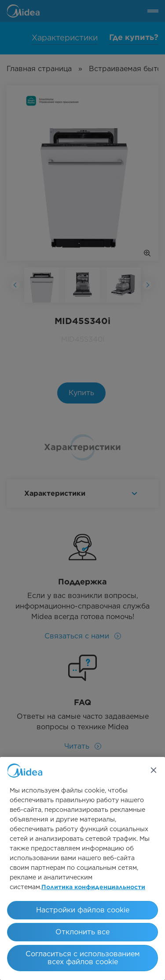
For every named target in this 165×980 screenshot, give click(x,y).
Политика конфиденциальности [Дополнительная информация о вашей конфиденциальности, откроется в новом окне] (93, 887)
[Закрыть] (154, 770)
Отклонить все (82, 932)
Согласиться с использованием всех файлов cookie (83, 958)
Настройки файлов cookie (83, 910)
